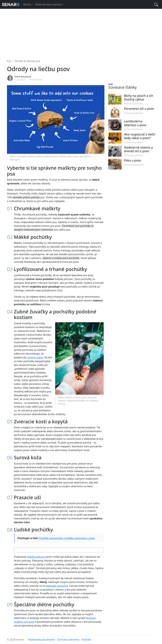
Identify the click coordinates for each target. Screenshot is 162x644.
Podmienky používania (41, 640)
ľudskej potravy (36, 557)
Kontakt (86, 640)
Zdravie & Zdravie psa (27, 61)
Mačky (27, 4)
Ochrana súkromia (68, 640)
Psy (9, 61)
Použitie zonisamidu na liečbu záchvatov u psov (67, 538)
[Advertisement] (81, 32)
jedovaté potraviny (57, 586)
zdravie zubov (35, 357)
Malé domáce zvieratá (48, 4)
